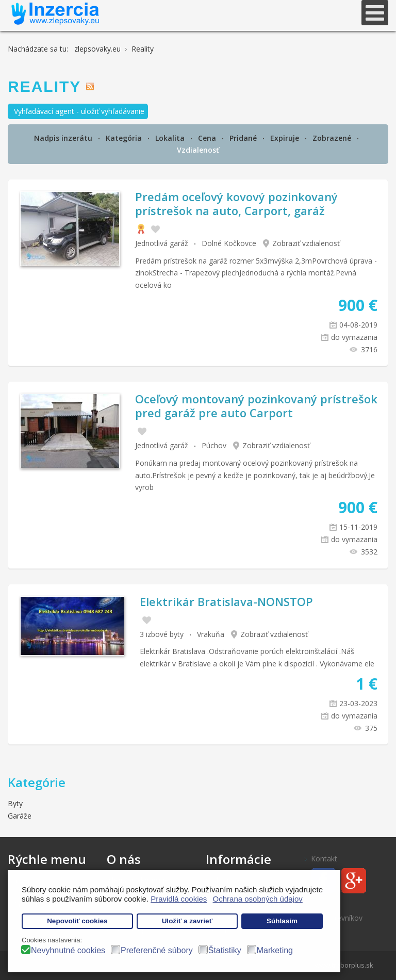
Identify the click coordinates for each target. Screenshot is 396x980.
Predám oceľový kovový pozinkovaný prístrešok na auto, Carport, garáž (236, 203)
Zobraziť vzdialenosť (306, 243)
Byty (15, 803)
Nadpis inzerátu (64, 138)
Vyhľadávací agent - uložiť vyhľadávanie (79, 111)
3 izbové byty (162, 634)
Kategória (125, 138)
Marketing (275, 950)
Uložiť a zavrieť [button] (187, 921)
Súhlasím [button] (282, 921)
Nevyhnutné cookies (68, 950)
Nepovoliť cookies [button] (77, 921)
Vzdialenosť (198, 150)
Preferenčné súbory (157, 950)
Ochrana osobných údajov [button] (258, 899)
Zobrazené (333, 138)
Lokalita (171, 138)
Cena (208, 138)
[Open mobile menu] (375, 13)
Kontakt (324, 859)
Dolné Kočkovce (229, 243)
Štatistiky (225, 950)
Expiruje (286, 138)
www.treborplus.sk (344, 965)
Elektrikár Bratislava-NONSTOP (226, 601)
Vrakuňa (211, 634)
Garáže (20, 816)
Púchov (214, 445)
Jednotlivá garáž (162, 243)
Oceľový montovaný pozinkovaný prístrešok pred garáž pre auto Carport (256, 405)
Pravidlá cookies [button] (179, 899)
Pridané (244, 138)
